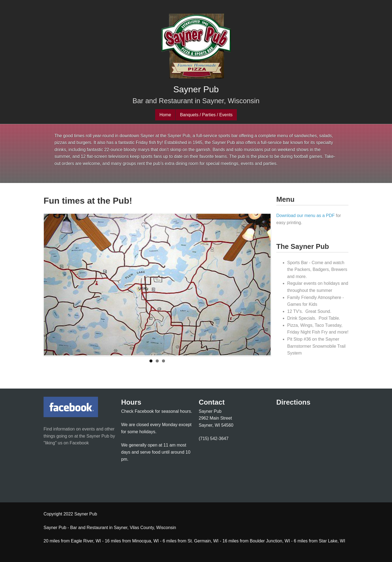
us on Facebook (73, 443)
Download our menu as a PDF (305, 216)
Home (165, 115)
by (112, 436)
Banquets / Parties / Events (206, 115)
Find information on (63, 429)
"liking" (50, 443)
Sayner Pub (196, 89)
